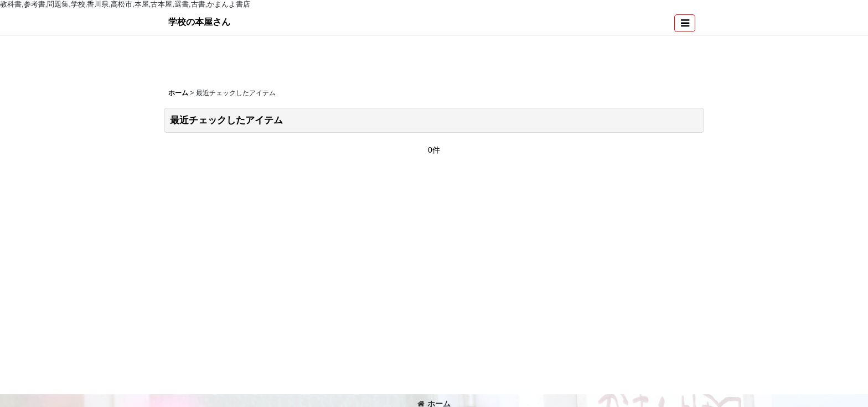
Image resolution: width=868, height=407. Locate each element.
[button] (685, 23)
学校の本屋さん (199, 22)
